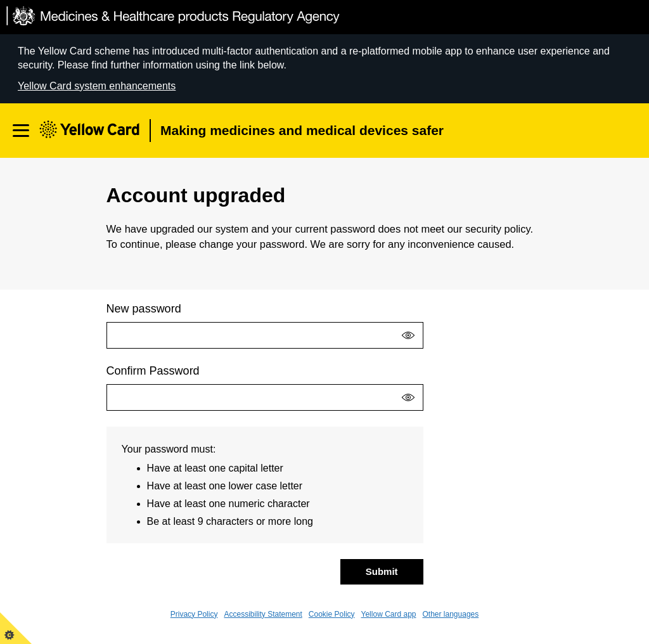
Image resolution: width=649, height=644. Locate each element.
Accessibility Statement (263, 614)
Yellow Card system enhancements (97, 86)
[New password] (265, 335)
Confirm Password (153, 371)
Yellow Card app (389, 614)
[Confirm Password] (265, 397)
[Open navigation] (21, 131)
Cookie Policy (332, 614)
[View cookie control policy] (16, 628)
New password (144, 309)
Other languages (451, 614)
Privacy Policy (194, 614)
